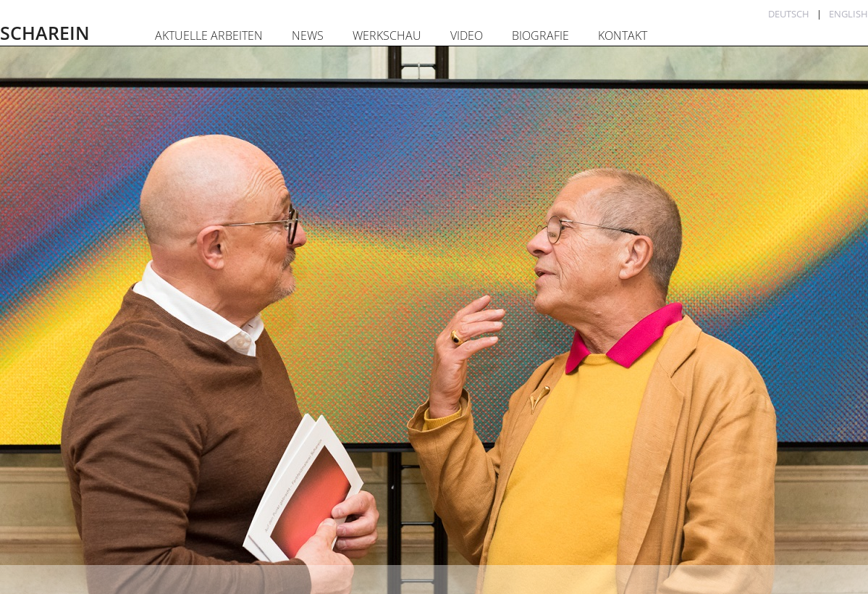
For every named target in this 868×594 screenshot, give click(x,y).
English (848, 14)
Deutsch (789, 14)
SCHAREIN (45, 33)
